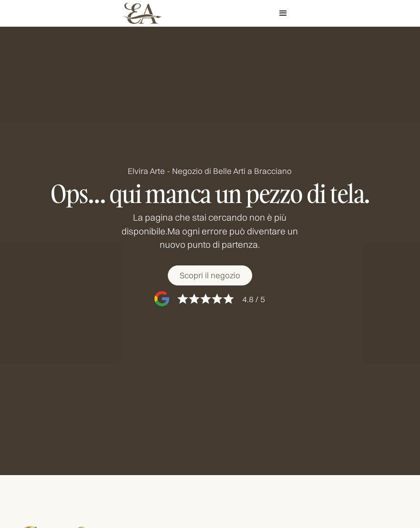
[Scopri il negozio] (210, 276)
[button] (283, 13)
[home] (143, 14)
